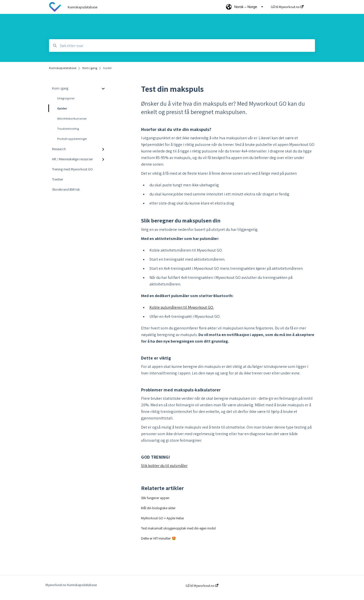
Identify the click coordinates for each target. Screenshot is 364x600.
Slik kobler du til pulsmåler (164, 466)
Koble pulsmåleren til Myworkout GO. (182, 307)
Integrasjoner (66, 98)
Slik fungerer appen (155, 498)
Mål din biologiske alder (158, 508)
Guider (58, 108)
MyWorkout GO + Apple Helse (162, 518)
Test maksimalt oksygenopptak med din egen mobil (178, 528)
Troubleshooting (68, 129)
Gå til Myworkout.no (202, 586)
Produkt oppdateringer (72, 139)
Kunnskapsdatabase (83, 7)
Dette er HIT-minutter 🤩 (158, 538)
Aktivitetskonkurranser (72, 118)
